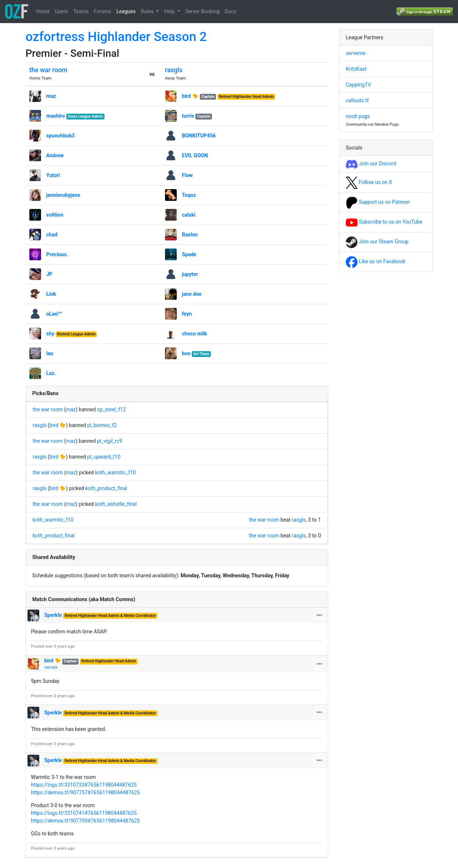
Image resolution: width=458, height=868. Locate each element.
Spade (189, 254)
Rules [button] (148, 11)
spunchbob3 (61, 136)
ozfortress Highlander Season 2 (116, 37)
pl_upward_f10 (104, 457)
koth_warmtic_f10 (115, 472)
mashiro (56, 116)
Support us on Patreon (378, 202)
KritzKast (356, 69)
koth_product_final (106, 488)
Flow (187, 175)
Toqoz (189, 195)
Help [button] (170, 11)
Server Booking (202, 11)
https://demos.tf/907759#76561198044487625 (86, 821)
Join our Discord (371, 163)
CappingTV (358, 85)
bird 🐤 (190, 96)
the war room (48, 70)
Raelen (190, 235)
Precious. (57, 254)
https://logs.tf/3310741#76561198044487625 (84, 813)
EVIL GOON (195, 155)
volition (55, 215)
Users (62, 11)
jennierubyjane (63, 195)
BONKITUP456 (199, 136)
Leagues (126, 11)
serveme (356, 53)
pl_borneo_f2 (102, 425)
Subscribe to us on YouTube (384, 222)
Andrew (55, 155)
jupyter (190, 274)
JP (49, 274)
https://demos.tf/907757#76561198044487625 (86, 792)
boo (186, 353)
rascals (51, 667)
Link (51, 294)
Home (43, 11)
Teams (81, 11)
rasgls (174, 70)
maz (51, 96)
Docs (231, 11)
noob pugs (358, 116)
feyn (187, 314)
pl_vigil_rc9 (110, 441)
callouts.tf (357, 100)
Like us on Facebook (376, 261)
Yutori (53, 175)
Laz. (51, 373)
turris (188, 116)
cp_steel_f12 (111, 409)
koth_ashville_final (116, 504)
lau (50, 353)
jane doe (192, 294)
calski (189, 215)
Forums (103, 11)
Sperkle (54, 615)
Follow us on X (369, 182)
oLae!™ (54, 314)
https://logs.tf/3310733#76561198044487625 (84, 785)
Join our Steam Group (377, 242)
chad (52, 235)
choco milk (195, 334)
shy (50, 334)
